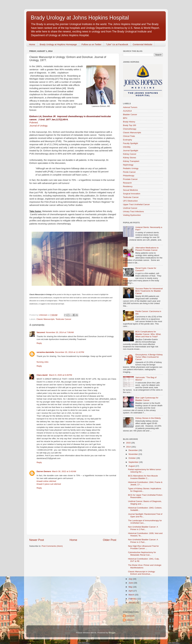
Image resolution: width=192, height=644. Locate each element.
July (131, 579)
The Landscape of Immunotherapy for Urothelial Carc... (145, 522)
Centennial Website (142, 44)
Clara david (42, 375)
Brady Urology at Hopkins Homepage (58, 44)
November (133, 454)
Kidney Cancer (130, 154)
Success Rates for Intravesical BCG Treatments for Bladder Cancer (149, 291)
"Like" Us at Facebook (117, 44)
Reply (39, 343)
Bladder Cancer (130, 114)
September (134, 462)
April (131, 591)
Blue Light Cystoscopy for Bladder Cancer (147, 399)
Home (32, 44)
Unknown (130, 616)
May (131, 587)
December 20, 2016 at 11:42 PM (70, 352)
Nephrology (128, 165)
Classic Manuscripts (45, 319)
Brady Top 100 (130, 125)
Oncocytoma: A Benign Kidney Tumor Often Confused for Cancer (149, 357)
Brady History (129, 122)
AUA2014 (127, 111)
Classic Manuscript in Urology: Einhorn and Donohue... (142, 573)
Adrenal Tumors (130, 107)
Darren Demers (44, 471)
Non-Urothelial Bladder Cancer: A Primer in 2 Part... (143, 528)
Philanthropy (129, 176)
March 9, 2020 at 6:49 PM (61, 375)
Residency (128, 186)
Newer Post (37, 540)
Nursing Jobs (43, 362)
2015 (129, 443)
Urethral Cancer (130, 208)
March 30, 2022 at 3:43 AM (64, 471)
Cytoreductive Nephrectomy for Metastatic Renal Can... (142, 554)
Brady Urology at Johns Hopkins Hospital (80, 18)
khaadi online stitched (46, 481)
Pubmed (34, 123)
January (132, 603)
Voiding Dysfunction (132, 215)
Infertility (127, 147)
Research (127, 183)
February (133, 599)
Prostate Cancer (130, 179)
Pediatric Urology (131, 168)
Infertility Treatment (77, 339)
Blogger (112, 633)
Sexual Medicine (130, 190)
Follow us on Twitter (91, 44)
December (133, 450)
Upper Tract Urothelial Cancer (136, 204)
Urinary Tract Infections (133, 211)
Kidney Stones (130, 158)
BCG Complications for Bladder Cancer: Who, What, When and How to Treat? (148, 334)
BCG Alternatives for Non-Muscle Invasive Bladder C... (143, 477)
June (131, 583)
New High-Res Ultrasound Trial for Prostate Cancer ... (143, 547)
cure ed (40, 339)
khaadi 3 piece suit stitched (49, 484)
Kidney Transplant (131, 161)
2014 (129, 447)
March (132, 595)
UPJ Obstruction (130, 201)
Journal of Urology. (39, 126)
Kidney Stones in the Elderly (148, 418)
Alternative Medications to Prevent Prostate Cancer (147, 249)
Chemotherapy (130, 129)
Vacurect (41, 332)
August (132, 466)
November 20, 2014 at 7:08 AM (60, 332)
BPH (125, 118)
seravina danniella (45, 352)
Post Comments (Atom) (52, 546)
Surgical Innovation (132, 194)
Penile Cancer (129, 172)
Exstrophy (127, 140)
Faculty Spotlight (130, 143)
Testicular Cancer (63, 319)
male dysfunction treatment (56, 339)
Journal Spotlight (131, 151)
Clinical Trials (129, 136)
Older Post (110, 540)
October (132, 458)
